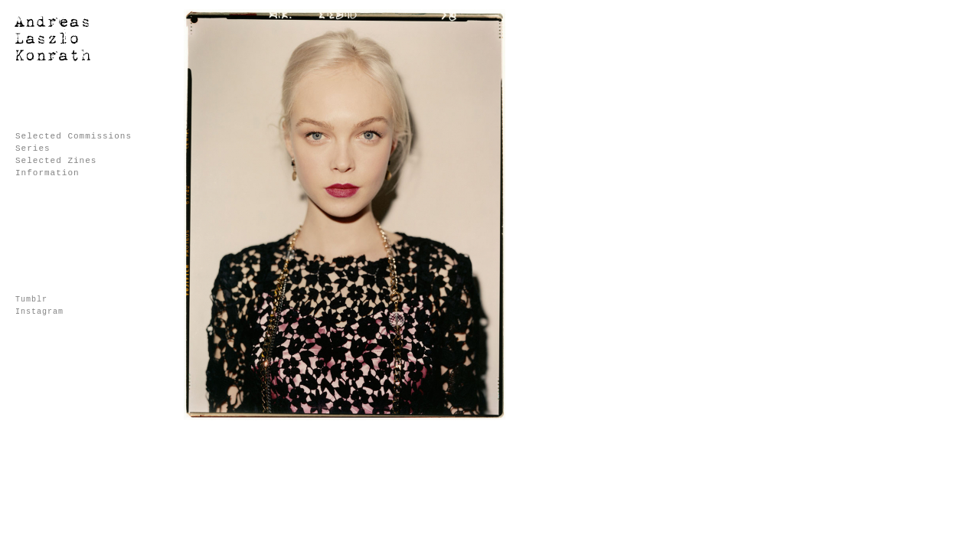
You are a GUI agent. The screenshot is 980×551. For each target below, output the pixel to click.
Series (33, 148)
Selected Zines (56, 161)
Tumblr (31, 300)
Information (47, 173)
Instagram (39, 312)
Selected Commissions (73, 136)
